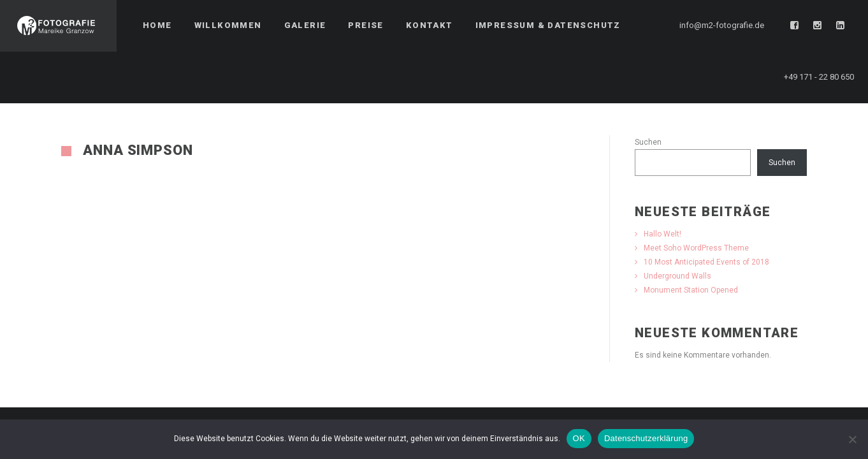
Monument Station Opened (691, 290)
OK (579, 438)
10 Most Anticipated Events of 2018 (706, 262)
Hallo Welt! (662, 234)
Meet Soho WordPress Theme (696, 248)
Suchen (648, 142)
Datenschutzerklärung (646, 438)
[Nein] (852, 439)
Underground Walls (677, 276)
